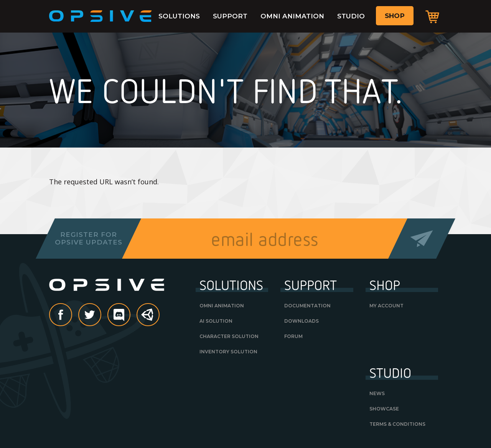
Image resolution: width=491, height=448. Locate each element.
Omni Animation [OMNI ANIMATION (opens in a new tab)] (222, 306)
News (377, 393)
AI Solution (216, 321)
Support (230, 16)
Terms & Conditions (397, 424)
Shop (395, 16)
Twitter (101, 315)
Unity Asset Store (148, 319)
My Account (386, 306)
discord (130, 315)
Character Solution (229, 336)
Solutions (179, 16)
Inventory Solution (228, 352)
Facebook (72, 315)
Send (422, 239)
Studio (351, 16)
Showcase (384, 409)
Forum (293, 336)
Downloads (302, 321)
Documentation (307, 306)
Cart (432, 16)
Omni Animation (292, 16)
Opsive (101, 16)
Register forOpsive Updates (88, 238)
